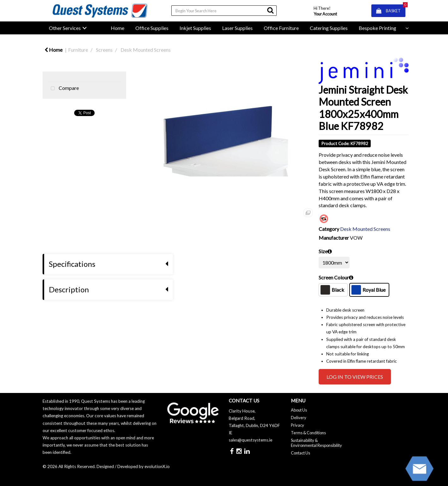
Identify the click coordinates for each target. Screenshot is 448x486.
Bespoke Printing (377, 28)
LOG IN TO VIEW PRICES (355, 377)
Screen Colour (334, 277)
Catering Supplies (329, 28)
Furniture (78, 50)
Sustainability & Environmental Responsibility (316, 443)
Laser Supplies (237, 28)
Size (323, 251)
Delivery (299, 418)
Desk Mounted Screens (146, 50)
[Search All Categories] (224, 11)
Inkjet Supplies (195, 28)
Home (118, 28)
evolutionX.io (157, 466)
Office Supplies (152, 28)
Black (332, 290)
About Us (299, 410)
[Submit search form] (270, 10)
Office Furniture (281, 28)
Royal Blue (368, 290)
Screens (104, 50)
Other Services (65, 28)
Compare (63, 89)
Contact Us (301, 453)
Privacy (298, 425)
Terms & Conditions (308, 433)
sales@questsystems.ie (251, 440)
